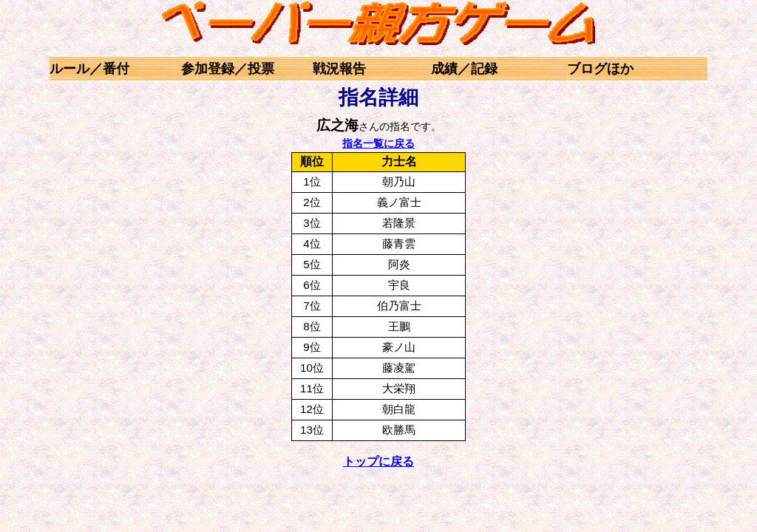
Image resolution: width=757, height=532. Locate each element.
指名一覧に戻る (378, 143)
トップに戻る (378, 461)
